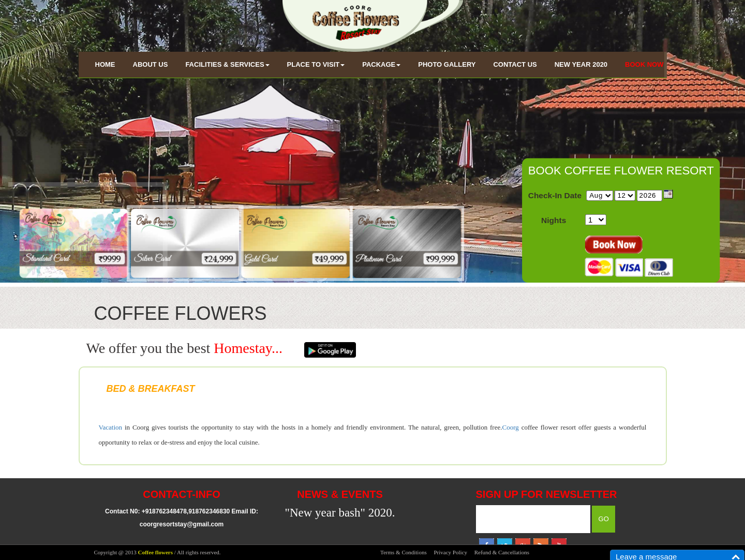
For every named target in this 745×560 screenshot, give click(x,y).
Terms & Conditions (404, 552)
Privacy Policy (450, 552)
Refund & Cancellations (502, 552)
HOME (105, 64)
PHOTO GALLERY (447, 64)
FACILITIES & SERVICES (227, 64)
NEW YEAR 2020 (581, 64)
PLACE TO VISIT (316, 64)
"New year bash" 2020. (340, 513)
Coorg (511, 427)
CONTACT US (515, 64)
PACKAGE (381, 64)
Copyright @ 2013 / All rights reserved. (158, 552)
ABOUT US (151, 64)
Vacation (110, 427)
